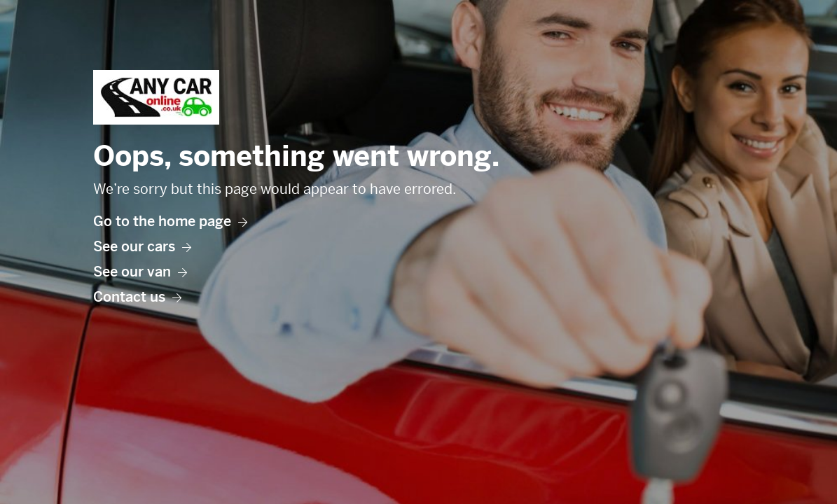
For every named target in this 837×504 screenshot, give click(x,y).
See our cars (142, 247)
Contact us (137, 297)
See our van (140, 272)
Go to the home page (170, 222)
